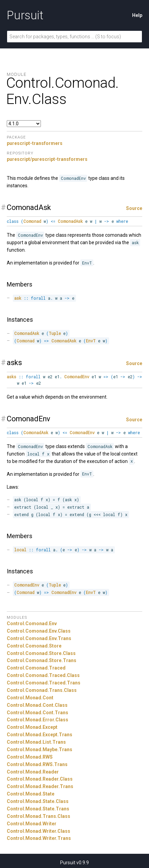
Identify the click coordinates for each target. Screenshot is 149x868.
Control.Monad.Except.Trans (40, 735)
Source (134, 208)
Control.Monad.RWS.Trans (37, 764)
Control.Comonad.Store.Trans (42, 660)
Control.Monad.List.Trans (36, 742)
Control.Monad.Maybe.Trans (40, 749)
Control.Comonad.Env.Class (39, 631)
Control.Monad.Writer (32, 824)
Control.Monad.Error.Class (38, 720)
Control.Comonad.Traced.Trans (44, 683)
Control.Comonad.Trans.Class (42, 690)
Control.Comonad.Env (32, 623)
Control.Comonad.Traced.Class (43, 675)
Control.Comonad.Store (34, 646)
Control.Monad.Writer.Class (39, 831)
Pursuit (25, 15)
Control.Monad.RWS (30, 757)
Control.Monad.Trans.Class (39, 816)
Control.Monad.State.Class (38, 801)
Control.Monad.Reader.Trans (40, 786)
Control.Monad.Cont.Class (37, 705)
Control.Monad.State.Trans (38, 809)
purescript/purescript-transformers (47, 159)
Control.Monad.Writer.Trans (39, 838)
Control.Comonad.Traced (36, 668)
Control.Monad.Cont (30, 698)
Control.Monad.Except (32, 727)
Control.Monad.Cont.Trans (38, 713)
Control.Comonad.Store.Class (41, 653)
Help (137, 15)
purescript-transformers (35, 143)
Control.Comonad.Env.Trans (39, 638)
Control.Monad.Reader (33, 772)
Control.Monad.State (31, 794)
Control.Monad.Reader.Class (40, 779)
